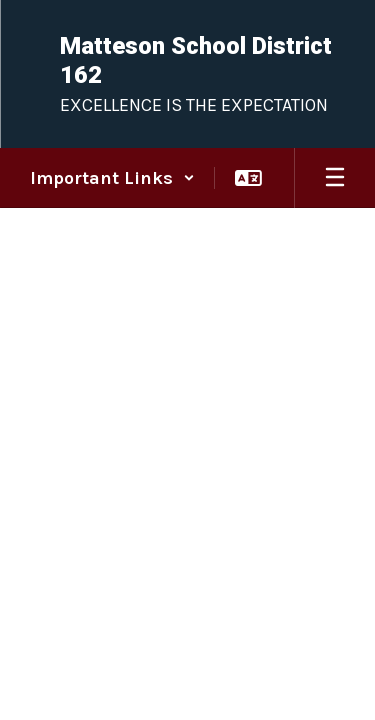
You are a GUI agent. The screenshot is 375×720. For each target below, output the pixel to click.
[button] (112, 178)
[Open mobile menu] (335, 178)
